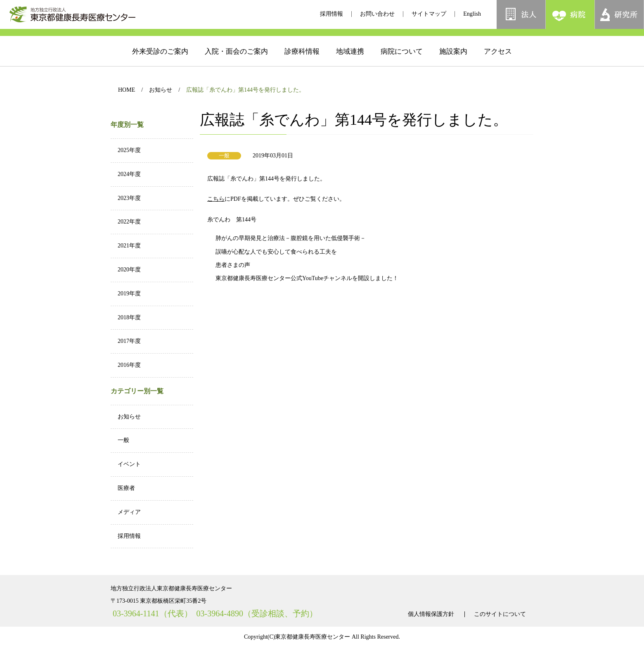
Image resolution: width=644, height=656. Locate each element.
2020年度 (129, 270)
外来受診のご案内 (160, 64)
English (472, 14)
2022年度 (129, 222)
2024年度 (129, 174)
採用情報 (331, 14)
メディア (129, 512)
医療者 (126, 488)
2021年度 (129, 246)
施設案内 (453, 64)
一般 (123, 440)
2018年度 (129, 317)
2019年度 (129, 294)
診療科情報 (302, 64)
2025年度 (129, 150)
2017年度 (129, 341)
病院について (402, 64)
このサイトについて (500, 614)
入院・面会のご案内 (236, 64)
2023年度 (129, 198)
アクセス (498, 64)
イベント (129, 464)
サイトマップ (429, 14)
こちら (232, 199)
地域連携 (350, 64)
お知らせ (161, 90)
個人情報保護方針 (431, 614)
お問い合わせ (377, 14)
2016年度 (129, 365)
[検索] (552, 37)
